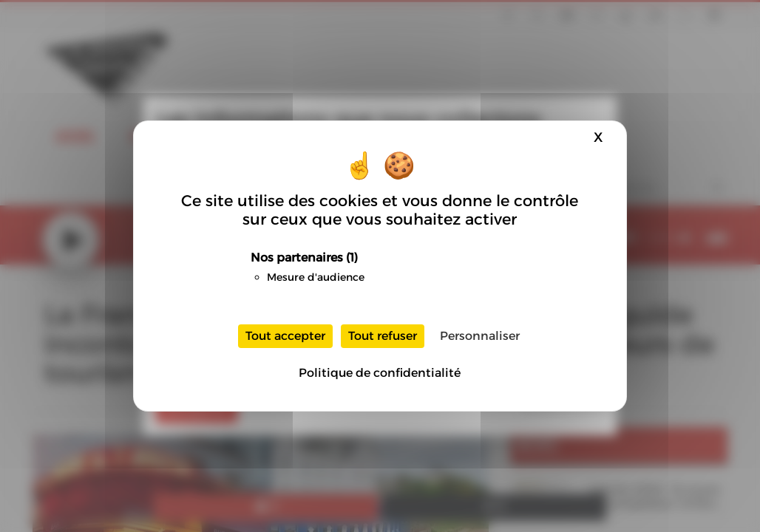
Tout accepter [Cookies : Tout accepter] (285, 336)
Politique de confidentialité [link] (380, 373)
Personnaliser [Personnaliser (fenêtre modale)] (480, 336)
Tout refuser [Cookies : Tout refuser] (383, 336)
